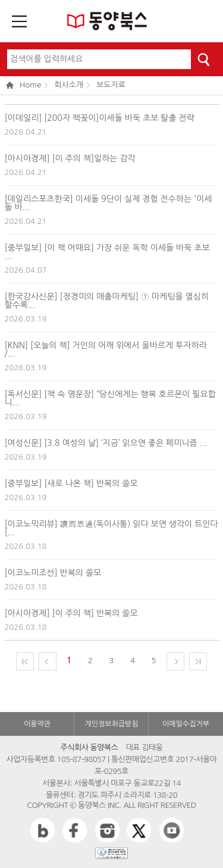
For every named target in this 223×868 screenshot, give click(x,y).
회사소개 (69, 85)
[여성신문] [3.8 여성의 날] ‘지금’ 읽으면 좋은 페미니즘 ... (106, 443)
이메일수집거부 (186, 724)
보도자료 (111, 85)
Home (23, 85)
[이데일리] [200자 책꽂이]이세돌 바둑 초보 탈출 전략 (100, 118)
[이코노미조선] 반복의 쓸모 (53, 573)
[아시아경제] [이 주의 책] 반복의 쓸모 (71, 613)
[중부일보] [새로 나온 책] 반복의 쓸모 (71, 483)
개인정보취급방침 (111, 724)
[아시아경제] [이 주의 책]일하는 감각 (70, 158)
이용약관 (37, 724)
